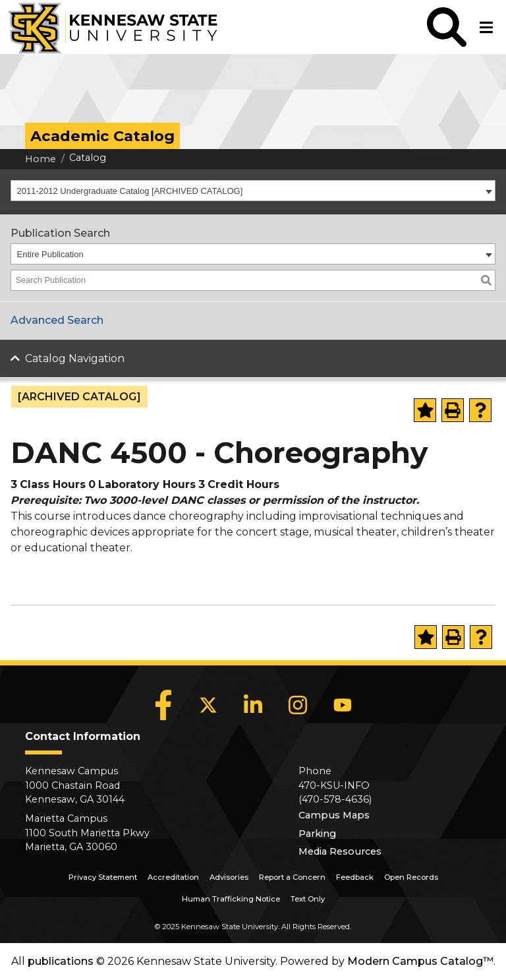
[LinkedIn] (253, 705)
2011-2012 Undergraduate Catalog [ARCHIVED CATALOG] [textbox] (130, 191)
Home (41, 159)
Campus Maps (334, 815)
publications (61, 961)
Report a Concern (292, 877)
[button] (447, 27)
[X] (208, 705)
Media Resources (340, 851)
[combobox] (253, 191)
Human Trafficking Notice (231, 899)
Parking (317, 834)
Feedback (355, 877)
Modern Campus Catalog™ (420, 961)
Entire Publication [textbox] (50, 254)
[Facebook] (163, 705)
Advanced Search (57, 320)
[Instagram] (298, 705)
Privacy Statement (103, 877)
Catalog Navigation (75, 358)
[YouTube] (343, 705)
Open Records (411, 877)
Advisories (229, 877)
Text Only (308, 899)
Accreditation (173, 877)
